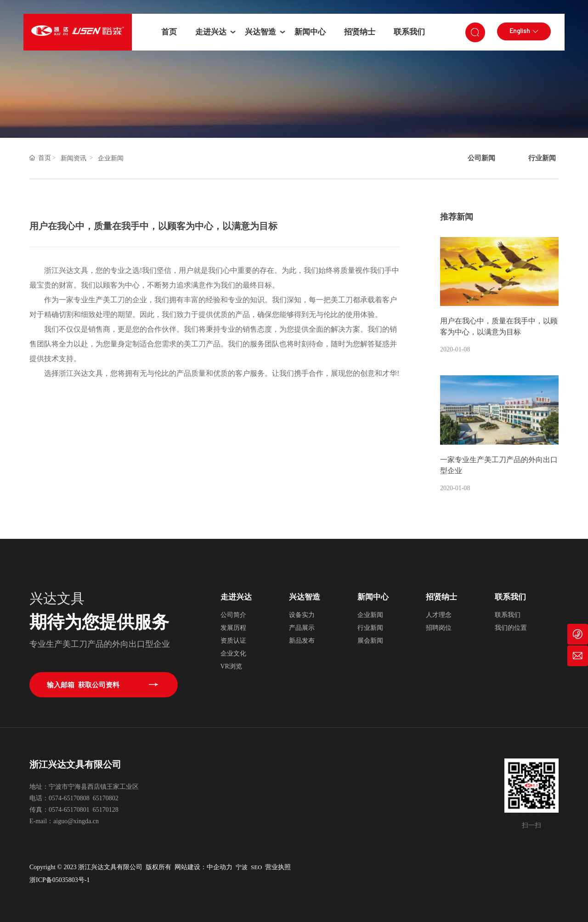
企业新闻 (111, 158)
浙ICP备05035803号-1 (59, 880)
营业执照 (279, 867)
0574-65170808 (69, 798)
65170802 (106, 798)
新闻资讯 (73, 158)
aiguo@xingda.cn (76, 821)
